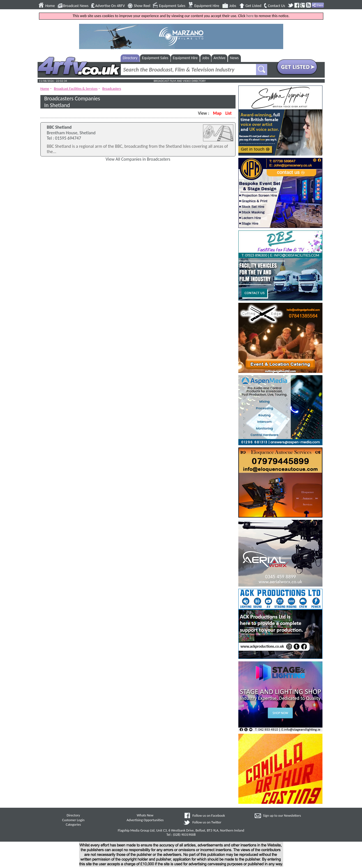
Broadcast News (76, 6)
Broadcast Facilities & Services (76, 88)
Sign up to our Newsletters (282, 815)
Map (217, 113)
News (234, 58)
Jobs (233, 6)
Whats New (145, 815)
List (229, 113)
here (250, 16)
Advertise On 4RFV (110, 6)
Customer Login (73, 820)
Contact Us (276, 6)
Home (50, 6)
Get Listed (253, 6)
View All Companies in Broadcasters (138, 159)
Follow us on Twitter (207, 822)
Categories (73, 824)
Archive (220, 58)
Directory (130, 58)
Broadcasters (112, 88)
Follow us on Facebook (209, 815)
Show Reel (142, 6)
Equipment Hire (207, 6)
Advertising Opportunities (145, 820)
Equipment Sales (172, 6)
